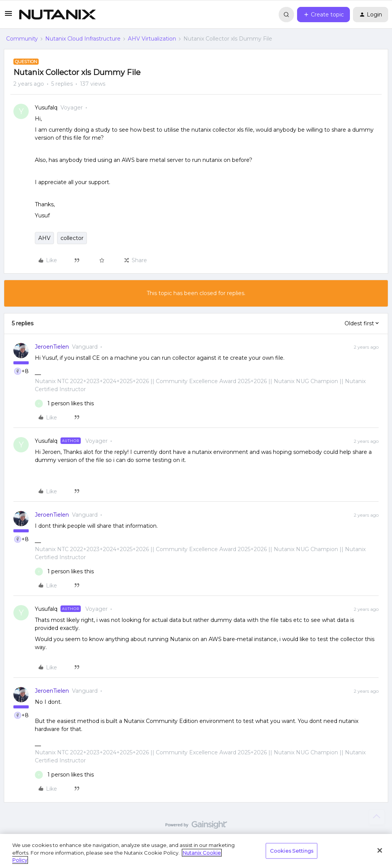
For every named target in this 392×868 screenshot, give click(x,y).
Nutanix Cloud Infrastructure (83, 39)
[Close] (380, 850)
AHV (44, 238)
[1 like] (64, 404)
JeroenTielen (52, 347)
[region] (196, 851)
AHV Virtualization (152, 39)
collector (72, 238)
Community (22, 39)
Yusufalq (46, 108)
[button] (8, 16)
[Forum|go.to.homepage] (57, 15)
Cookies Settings (292, 850)
